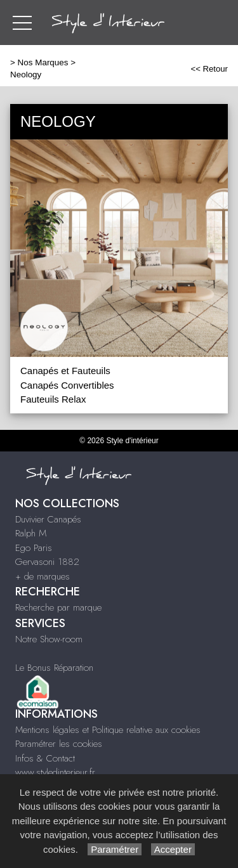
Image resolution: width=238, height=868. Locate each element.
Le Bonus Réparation (54, 668)
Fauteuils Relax (53, 399)
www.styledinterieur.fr (55, 772)
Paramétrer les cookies (59, 744)
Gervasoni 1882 (47, 562)
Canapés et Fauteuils (65, 371)
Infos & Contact (45, 758)
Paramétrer (115, 849)
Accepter (173, 849)
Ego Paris (34, 548)
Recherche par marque (58, 607)
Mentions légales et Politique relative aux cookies (108, 730)
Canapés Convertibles (67, 385)
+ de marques (43, 576)
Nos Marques (43, 62)
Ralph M (31, 533)
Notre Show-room (49, 639)
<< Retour (209, 69)
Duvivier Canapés (48, 519)
